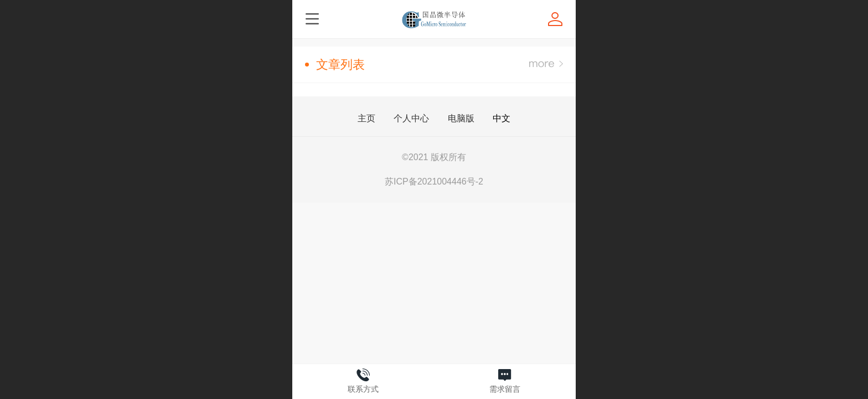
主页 (366, 119)
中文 (502, 118)
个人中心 (411, 119)
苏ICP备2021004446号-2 (434, 181)
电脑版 (461, 119)
